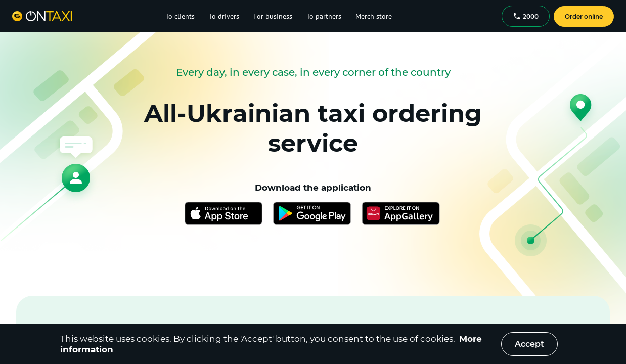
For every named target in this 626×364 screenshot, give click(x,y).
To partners (324, 16)
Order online (584, 16)
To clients (180, 16)
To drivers (224, 16)
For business (273, 16)
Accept (529, 344)
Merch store (374, 16)
